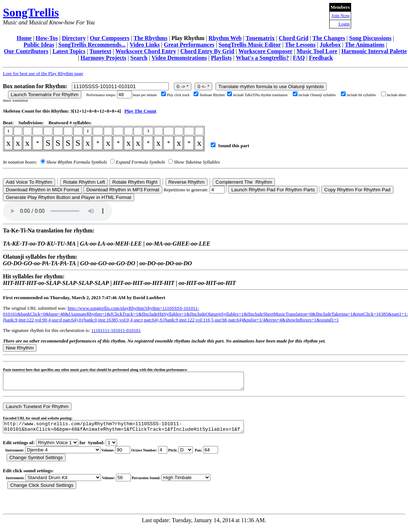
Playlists (222, 58)
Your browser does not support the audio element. (58, 211)
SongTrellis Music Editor (250, 45)
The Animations (365, 45)
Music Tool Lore (317, 51)
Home (24, 38)
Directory (74, 38)
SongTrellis (31, 12)
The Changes (329, 38)
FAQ (299, 58)
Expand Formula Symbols (141, 162)
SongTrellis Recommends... (92, 45)
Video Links (145, 45)
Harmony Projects (103, 58)
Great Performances (189, 45)
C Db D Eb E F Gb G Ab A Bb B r (186, 455)
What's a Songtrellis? (263, 58)
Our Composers (110, 38)
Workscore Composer (266, 51)
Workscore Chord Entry (146, 51)
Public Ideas (39, 45)
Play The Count (140, 111)
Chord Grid (293, 38)
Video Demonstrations (179, 58)
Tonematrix (260, 38)
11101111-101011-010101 (116, 330)
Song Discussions (370, 38)
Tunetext (100, 51)
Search (139, 58)
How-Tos (47, 38)
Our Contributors (26, 51)
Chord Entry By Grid (207, 51)
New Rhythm (20, 348)
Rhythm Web (225, 38)
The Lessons (300, 45)
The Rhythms (150, 38)
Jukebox (330, 45)
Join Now (341, 15)
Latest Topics (69, 51)
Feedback (321, 58)
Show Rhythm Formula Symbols (77, 162)
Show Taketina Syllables (197, 162)
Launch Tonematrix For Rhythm (45, 95)
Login (344, 24)
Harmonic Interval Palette (374, 51)
